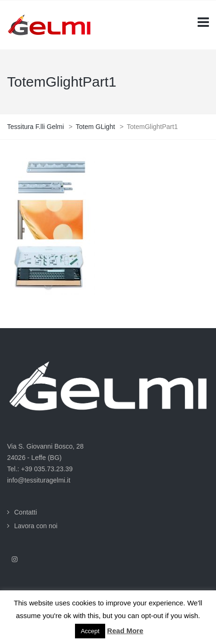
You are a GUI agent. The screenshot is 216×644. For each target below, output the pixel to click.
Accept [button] (90, 631)
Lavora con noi (36, 526)
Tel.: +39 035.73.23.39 (40, 469)
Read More (125, 631)
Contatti (25, 512)
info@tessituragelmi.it (39, 480)
